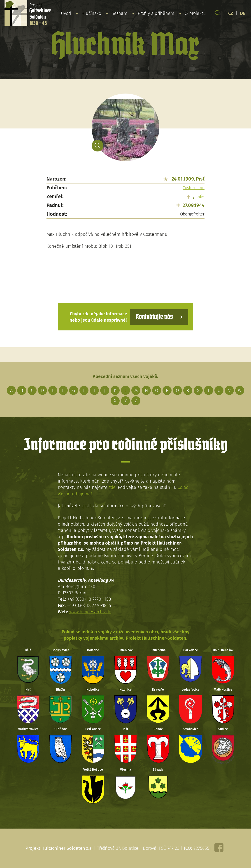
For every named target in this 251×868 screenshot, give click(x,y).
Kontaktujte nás (153, 317)
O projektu (195, 13)
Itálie (200, 197)
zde (112, 487)
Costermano (194, 188)
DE (243, 13)
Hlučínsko (91, 13)
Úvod (66, 13)
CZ (231, 13)
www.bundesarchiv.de (91, 611)
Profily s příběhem (156, 13)
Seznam (119, 13)
